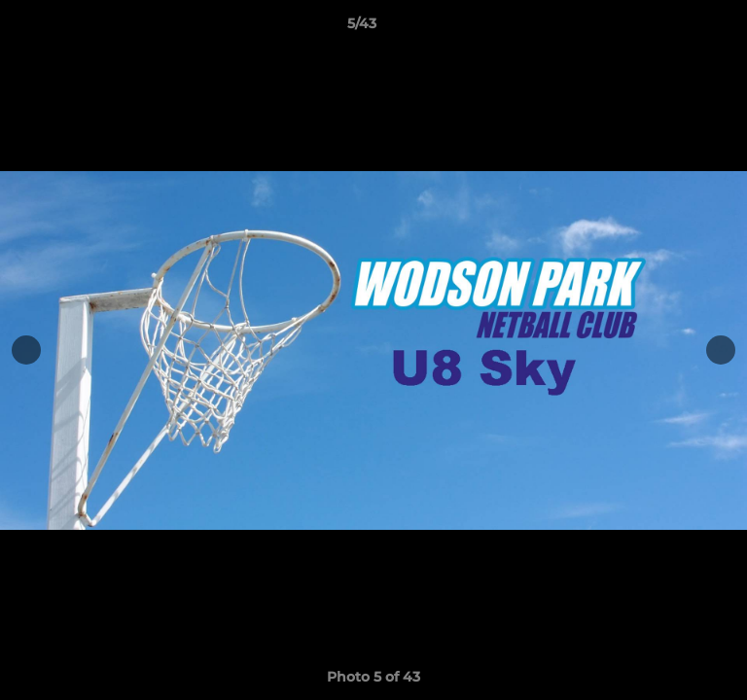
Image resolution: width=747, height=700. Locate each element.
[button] (677, 28)
